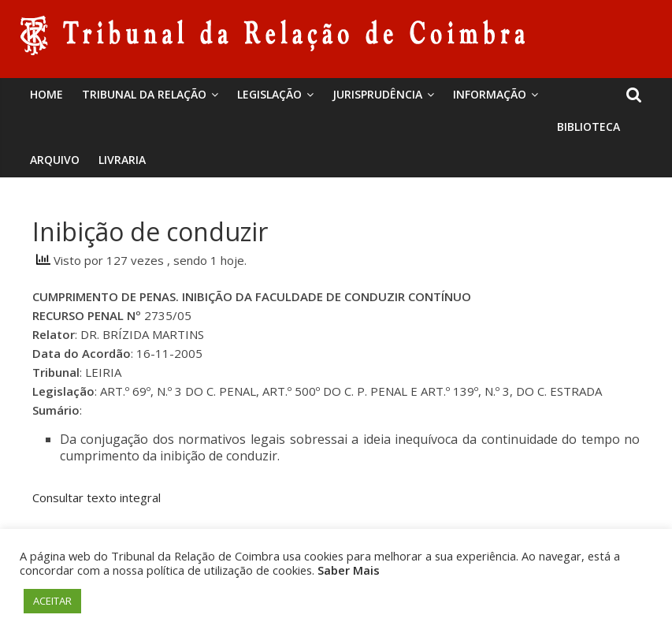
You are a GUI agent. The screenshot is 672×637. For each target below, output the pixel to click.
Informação (490, 94)
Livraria (122, 160)
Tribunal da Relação (144, 94)
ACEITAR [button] (52, 601)
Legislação (269, 94)
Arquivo (55, 160)
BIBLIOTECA (588, 127)
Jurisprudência (377, 94)
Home (46, 94)
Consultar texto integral (97, 497)
